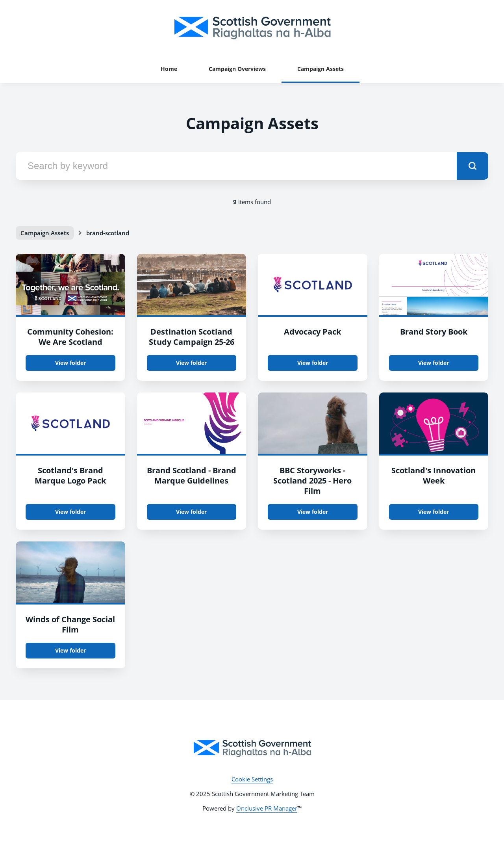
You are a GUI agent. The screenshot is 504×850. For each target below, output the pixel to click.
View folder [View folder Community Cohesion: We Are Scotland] (70, 363)
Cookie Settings (252, 779)
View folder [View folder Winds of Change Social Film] (70, 650)
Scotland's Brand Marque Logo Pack (70, 475)
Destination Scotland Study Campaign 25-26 (192, 337)
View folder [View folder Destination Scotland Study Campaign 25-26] (191, 363)
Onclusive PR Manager (267, 808)
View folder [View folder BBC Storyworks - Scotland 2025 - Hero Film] (313, 512)
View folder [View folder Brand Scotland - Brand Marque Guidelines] (191, 512)
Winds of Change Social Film (70, 624)
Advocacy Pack (312, 332)
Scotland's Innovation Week (434, 475)
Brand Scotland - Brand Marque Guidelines (192, 475)
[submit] (472, 166)
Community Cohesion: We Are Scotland (70, 337)
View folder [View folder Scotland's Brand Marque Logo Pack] (70, 512)
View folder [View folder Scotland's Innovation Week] (434, 512)
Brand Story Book (434, 332)
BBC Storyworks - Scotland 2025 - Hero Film (312, 481)
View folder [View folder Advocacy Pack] (313, 363)
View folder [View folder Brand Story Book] (434, 363)
